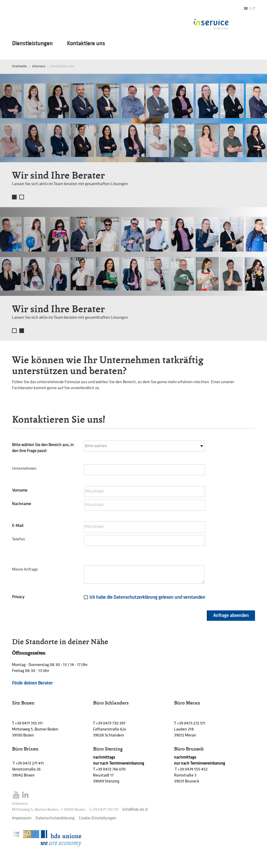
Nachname (21, 504)
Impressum (22, 818)
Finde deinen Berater (32, 683)
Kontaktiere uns (86, 44)
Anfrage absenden (231, 615)
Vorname (20, 490)
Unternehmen (24, 469)
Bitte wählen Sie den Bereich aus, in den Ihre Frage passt (43, 448)
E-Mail (18, 526)
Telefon (18, 539)
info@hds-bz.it (135, 810)
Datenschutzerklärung (55, 818)
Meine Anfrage (25, 569)
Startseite (19, 66)
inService (39, 66)
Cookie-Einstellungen (97, 818)
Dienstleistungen (32, 44)
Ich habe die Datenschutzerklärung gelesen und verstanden (147, 597)
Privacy (18, 597)
